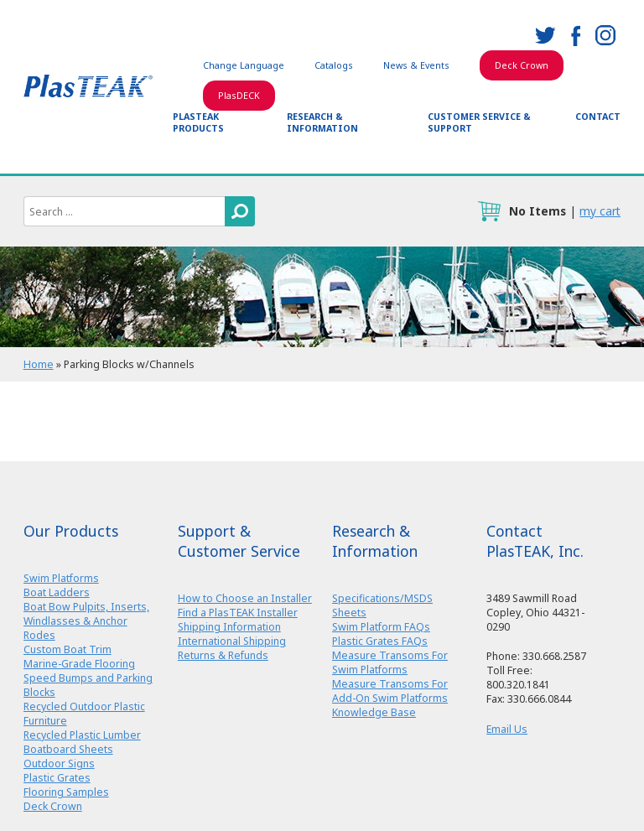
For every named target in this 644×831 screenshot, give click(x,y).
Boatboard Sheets (68, 749)
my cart (600, 211)
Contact (598, 117)
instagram (605, 35)
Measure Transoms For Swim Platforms (390, 662)
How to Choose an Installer (245, 598)
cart (489, 211)
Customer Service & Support (479, 122)
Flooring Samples (66, 792)
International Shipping (232, 641)
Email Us (507, 729)
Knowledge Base (374, 712)
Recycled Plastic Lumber (82, 735)
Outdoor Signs (59, 763)
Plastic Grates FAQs (380, 641)
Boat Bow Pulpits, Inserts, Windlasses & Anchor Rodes (86, 621)
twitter (545, 35)
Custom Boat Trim (68, 649)
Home (39, 364)
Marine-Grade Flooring (79, 664)
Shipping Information (229, 627)
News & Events (416, 65)
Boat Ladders (57, 592)
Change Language (244, 65)
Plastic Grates (57, 778)
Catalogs (334, 65)
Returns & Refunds (223, 655)
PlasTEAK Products (198, 122)
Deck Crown (522, 65)
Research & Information (322, 122)
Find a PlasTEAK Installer (238, 613)
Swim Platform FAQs (381, 627)
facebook (575, 35)
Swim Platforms (61, 578)
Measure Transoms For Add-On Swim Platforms (390, 691)
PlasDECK (239, 96)
